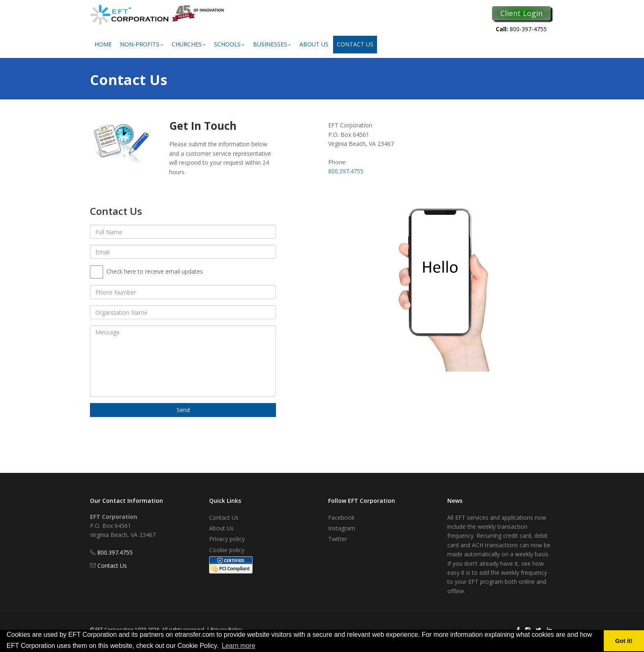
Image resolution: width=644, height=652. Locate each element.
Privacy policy (227, 539)
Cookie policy (227, 550)
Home (103, 44)
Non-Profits (142, 44)
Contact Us (355, 44)
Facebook (341, 517)
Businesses (272, 44)
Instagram (342, 528)
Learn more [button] (239, 646)
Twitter (338, 539)
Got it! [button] (624, 641)
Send (183, 410)
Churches (189, 44)
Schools (229, 44)
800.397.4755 (346, 171)
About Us (314, 44)
